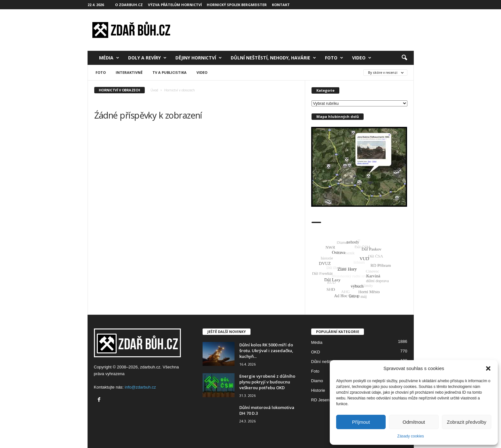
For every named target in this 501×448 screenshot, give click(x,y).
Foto (334, 58)
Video (362, 58)
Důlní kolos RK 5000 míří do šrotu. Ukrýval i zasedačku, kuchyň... (266, 351)
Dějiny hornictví (199, 58)
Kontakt (281, 5)
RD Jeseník (322, 400)
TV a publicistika (170, 72)
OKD (316, 352)
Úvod (154, 90)
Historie (318, 390)
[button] (488, 368)
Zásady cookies (410, 436)
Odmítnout (414, 422)
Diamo (317, 381)
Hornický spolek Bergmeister (237, 5)
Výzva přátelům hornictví (175, 5)
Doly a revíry (147, 58)
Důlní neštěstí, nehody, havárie (273, 58)
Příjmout (361, 422)
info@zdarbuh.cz (140, 387)
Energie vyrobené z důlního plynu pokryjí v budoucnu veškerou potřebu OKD (267, 382)
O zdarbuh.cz (129, 5)
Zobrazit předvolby (467, 422)
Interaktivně (129, 72)
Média (109, 58)
